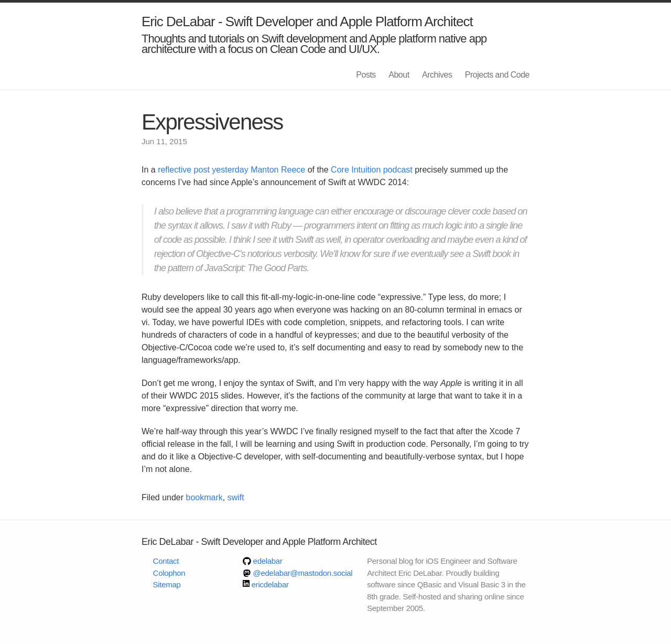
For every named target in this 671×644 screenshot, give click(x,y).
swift (236, 497)
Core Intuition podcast (372, 170)
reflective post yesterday (203, 170)
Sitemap (167, 584)
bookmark (204, 497)
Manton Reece (278, 170)
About (399, 75)
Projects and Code (497, 75)
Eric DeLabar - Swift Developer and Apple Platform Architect (307, 22)
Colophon (169, 573)
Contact (166, 561)
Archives (437, 75)
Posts (366, 75)
